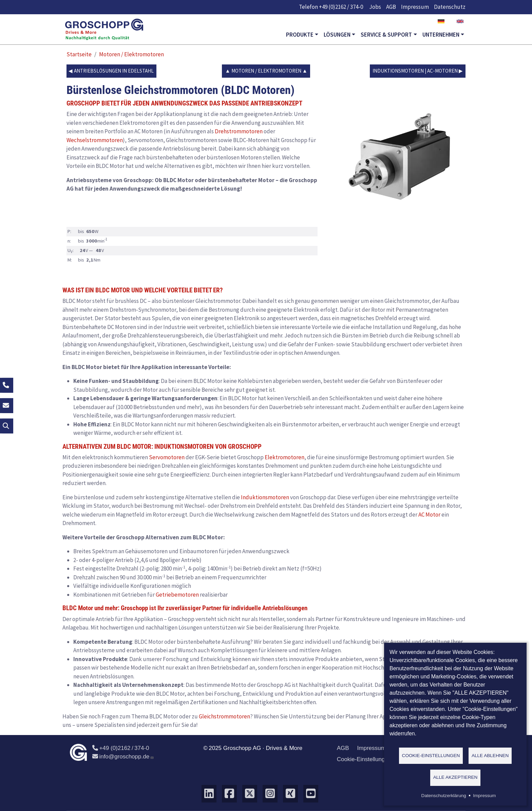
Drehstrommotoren (239, 131)
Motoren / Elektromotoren (131, 54)
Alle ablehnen (490, 755)
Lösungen (337, 35)
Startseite (79, 54)
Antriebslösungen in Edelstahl (114, 71)
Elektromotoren (284, 457)
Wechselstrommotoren (95, 140)
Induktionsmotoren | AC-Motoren (415, 71)
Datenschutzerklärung (444, 796)
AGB (391, 7)
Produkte (300, 35)
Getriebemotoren (177, 595)
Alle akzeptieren (455, 777)
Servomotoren (167, 457)
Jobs (375, 7)
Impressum (415, 7)
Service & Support (386, 35)
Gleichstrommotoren (224, 716)
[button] (402, 157)
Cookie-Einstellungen (364, 759)
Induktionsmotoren (265, 497)
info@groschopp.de (123, 757)
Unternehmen (441, 35)
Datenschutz (450, 7)
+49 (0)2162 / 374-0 (341, 7)
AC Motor (429, 515)
